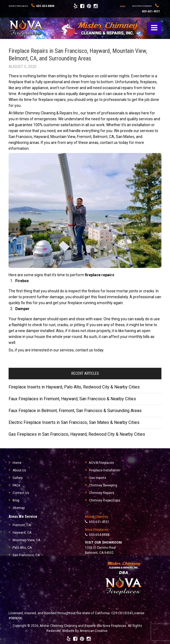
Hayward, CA (22, 533)
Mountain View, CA (26, 540)
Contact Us (21, 493)
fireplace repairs (100, 275)
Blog (16, 500)
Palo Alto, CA (22, 548)
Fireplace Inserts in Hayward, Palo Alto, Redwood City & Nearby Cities (74, 387)
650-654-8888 (43, 6)
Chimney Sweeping (103, 485)
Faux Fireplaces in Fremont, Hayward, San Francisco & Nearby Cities (72, 399)
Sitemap (19, 508)
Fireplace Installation (104, 470)
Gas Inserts (98, 478)
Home (17, 463)
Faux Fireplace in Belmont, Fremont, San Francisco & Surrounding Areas (75, 411)
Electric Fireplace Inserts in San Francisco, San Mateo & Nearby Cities (74, 422)
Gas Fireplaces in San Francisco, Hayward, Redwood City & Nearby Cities (77, 434)
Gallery (18, 478)
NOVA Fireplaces (101, 463)
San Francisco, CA (26, 555)
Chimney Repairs (102, 493)
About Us (19, 470)
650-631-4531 (97, 522)
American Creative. (94, 631)
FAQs (16, 485)
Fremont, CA (22, 525)
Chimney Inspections (105, 500)
